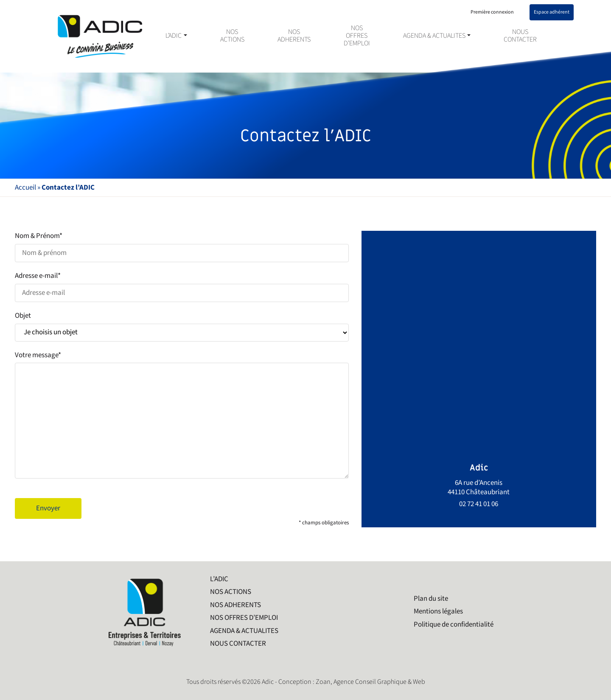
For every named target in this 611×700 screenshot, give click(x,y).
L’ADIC (174, 36)
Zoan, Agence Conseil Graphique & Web (370, 682)
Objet (182, 326)
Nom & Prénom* (182, 247)
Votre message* (182, 416)
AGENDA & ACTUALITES (434, 36)
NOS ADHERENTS (294, 36)
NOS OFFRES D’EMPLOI (357, 36)
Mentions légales (438, 611)
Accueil (25, 188)
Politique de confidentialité (454, 624)
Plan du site (431, 599)
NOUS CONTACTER (520, 36)
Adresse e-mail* (182, 287)
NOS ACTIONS (232, 36)
